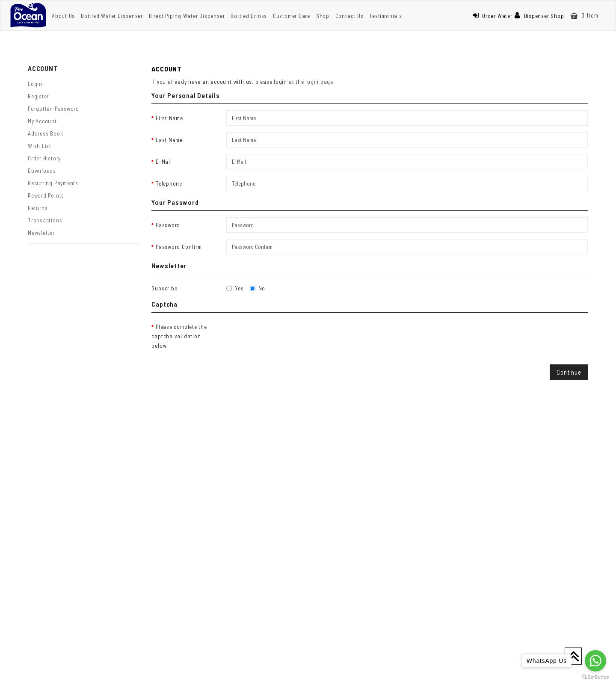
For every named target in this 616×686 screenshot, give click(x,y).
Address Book (45, 133)
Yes (235, 288)
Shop (323, 16)
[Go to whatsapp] (595, 661)
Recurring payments (53, 183)
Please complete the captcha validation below (179, 336)
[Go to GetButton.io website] (595, 677)
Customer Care (292, 16)
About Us (63, 16)
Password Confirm (179, 247)
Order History (44, 158)
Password (168, 225)
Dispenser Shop (539, 16)
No (258, 288)
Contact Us (349, 16)
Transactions (45, 220)
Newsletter (41, 233)
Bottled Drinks (249, 16)
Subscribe (164, 288)
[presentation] (291, 336)
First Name (169, 118)
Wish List (40, 146)
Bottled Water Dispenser (112, 16)
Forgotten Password (53, 109)
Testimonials (385, 16)
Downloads (42, 171)
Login (35, 84)
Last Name (169, 140)
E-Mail (164, 162)
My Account (42, 121)
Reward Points (46, 195)
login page (319, 82)
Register (38, 96)
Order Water (492, 16)
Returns (38, 208)
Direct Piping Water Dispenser (187, 16)
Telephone (169, 183)
